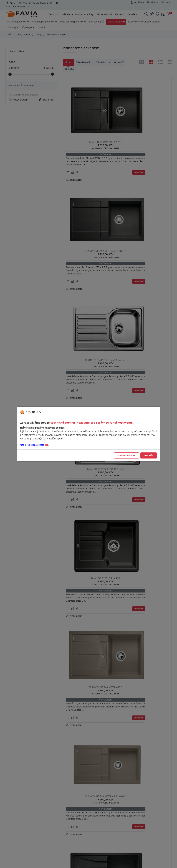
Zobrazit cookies (126, 456)
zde (46, 445)
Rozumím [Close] (149, 456)
